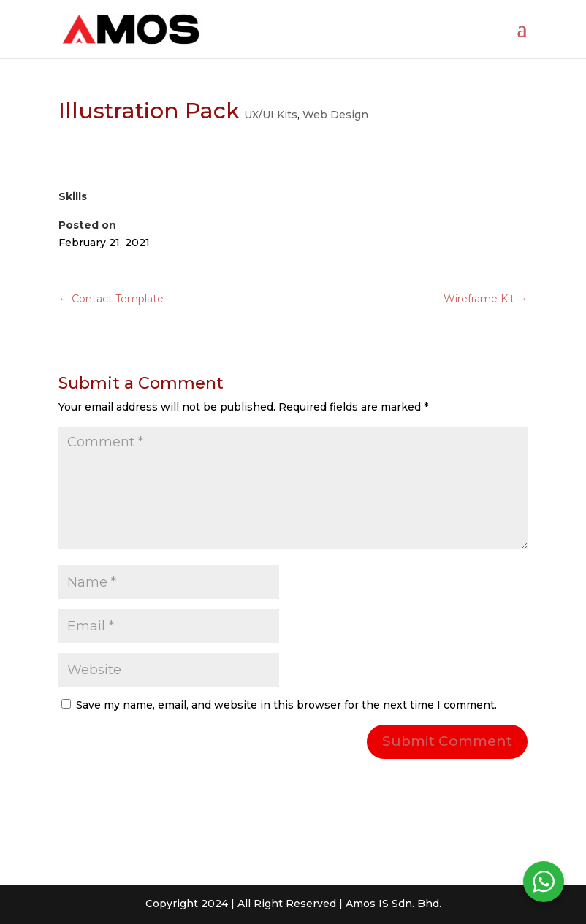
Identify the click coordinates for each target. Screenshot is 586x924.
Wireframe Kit (486, 299)
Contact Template (111, 299)
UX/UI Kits (271, 115)
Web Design (335, 115)
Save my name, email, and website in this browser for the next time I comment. (286, 705)
